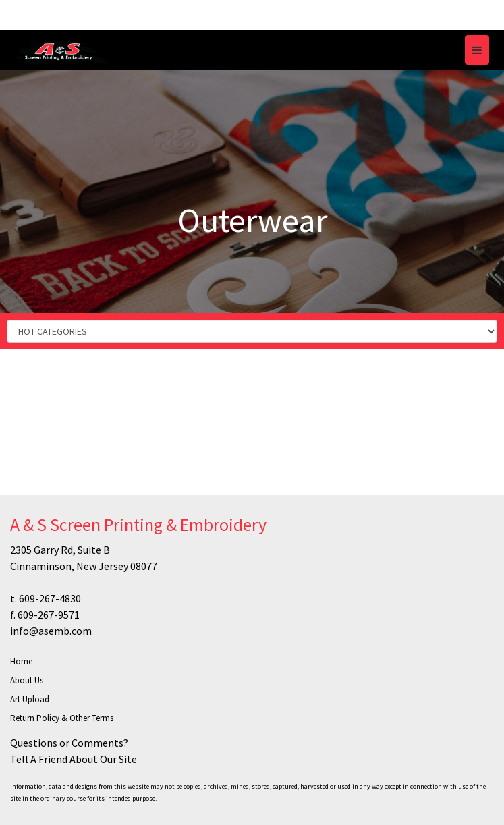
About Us (27, 680)
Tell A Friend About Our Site (74, 759)
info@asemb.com (51, 631)
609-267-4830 (50, 598)
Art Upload (30, 699)
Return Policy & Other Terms (62, 718)
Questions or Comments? (69, 743)
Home (21, 661)
